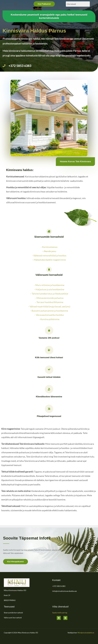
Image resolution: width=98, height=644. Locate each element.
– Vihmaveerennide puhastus (49, 298)
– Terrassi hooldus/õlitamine (49, 302)
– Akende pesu (49, 251)
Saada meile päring (60, 613)
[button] (15, 4)
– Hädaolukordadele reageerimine (49, 260)
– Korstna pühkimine (49, 319)
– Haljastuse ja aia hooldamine (49, 289)
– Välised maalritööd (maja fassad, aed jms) (49, 306)
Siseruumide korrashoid (13, 613)
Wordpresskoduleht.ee (86, 633)
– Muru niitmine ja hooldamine (49, 285)
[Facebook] (59, 618)
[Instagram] (65, 618)
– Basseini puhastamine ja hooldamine (49, 311)
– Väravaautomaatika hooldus (49, 315)
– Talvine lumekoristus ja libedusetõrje (49, 294)
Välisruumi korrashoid (13, 618)
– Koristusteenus (49, 247)
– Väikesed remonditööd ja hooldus (49, 255)
